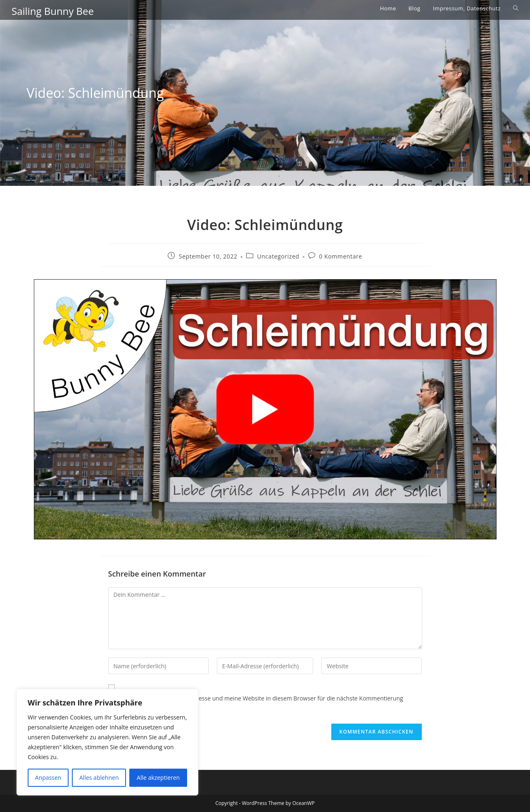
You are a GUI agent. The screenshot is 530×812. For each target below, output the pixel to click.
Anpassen (48, 778)
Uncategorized (278, 256)
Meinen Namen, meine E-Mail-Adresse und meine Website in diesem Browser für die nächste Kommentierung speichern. (256, 703)
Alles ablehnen (99, 778)
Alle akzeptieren (158, 778)
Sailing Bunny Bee (53, 11)
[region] (107, 742)
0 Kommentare (341, 256)
